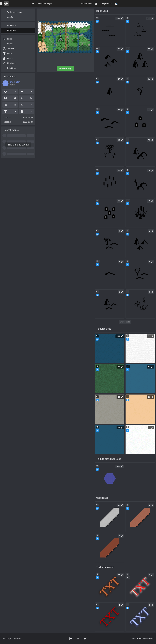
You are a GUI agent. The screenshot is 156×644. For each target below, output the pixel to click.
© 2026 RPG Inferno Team (143, 639)
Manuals (17, 639)
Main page (7, 639)
